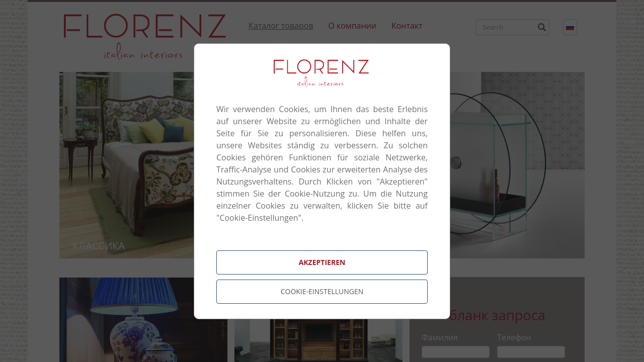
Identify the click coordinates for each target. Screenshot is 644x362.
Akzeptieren (322, 262)
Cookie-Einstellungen (322, 291)
